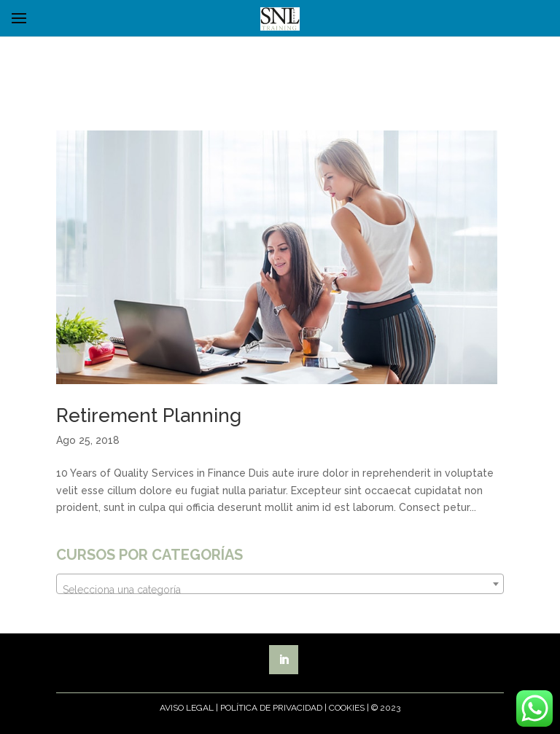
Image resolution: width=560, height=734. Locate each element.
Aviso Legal (187, 708)
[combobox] (280, 584)
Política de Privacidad (271, 708)
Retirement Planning (149, 415)
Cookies (347, 708)
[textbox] (280, 590)
